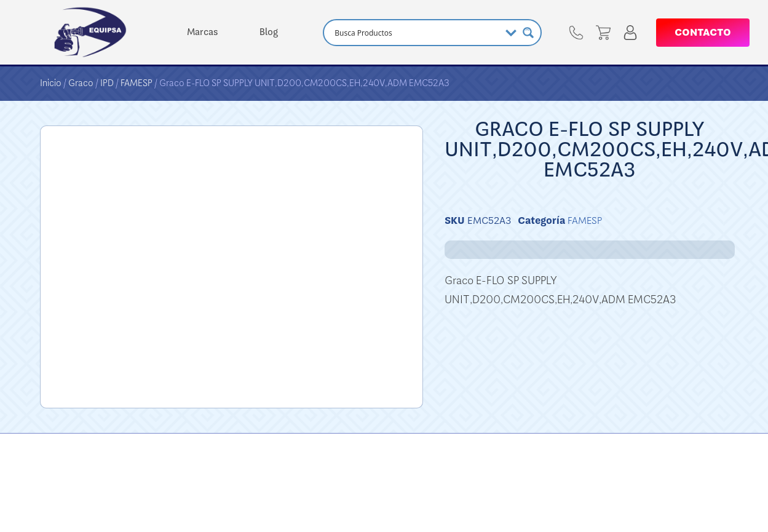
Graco (81, 83)
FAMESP (137, 83)
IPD (107, 83)
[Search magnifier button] (528, 33)
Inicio (51, 83)
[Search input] (416, 33)
